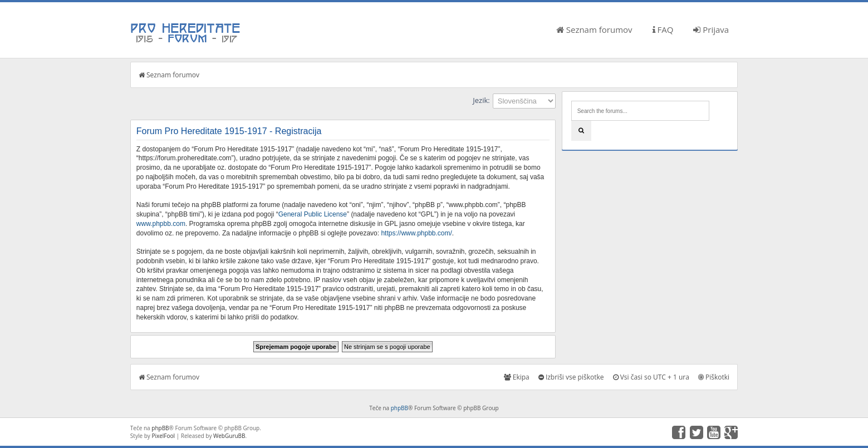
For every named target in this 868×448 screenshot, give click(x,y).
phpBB (399, 408)
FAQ (663, 29)
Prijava (711, 29)
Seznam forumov (594, 29)
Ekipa (517, 377)
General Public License (313, 214)
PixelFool (163, 436)
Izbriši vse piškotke (571, 377)
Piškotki (714, 377)
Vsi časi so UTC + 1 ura (651, 377)
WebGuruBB (229, 436)
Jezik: (481, 100)
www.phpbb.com (161, 224)
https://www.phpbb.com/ (416, 233)
